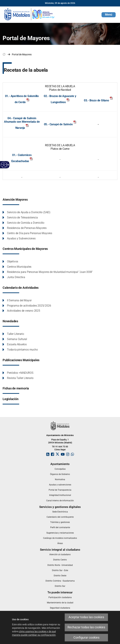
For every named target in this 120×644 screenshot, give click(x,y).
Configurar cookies (86, 638)
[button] (109, 15)
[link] (30, 14)
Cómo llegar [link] (60, 450)
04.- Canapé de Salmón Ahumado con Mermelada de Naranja (22, 123)
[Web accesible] (4, 165)
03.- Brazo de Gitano (96, 100)
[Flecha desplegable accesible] (7, 165)
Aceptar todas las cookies (86, 617)
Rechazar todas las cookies (86, 627)
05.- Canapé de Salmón (60, 124)
